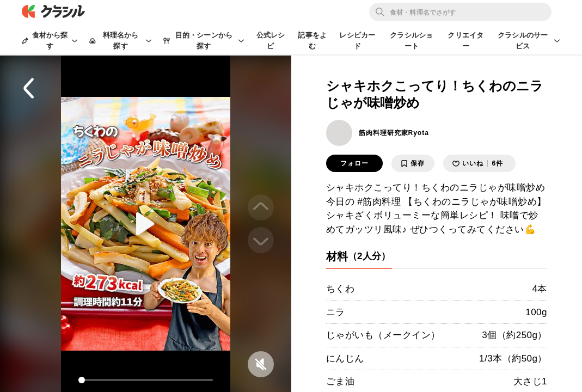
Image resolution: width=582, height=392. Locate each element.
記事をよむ (312, 41)
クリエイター (465, 41)
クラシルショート (411, 41)
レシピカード (357, 41)
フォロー (354, 163)
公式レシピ (271, 41)
